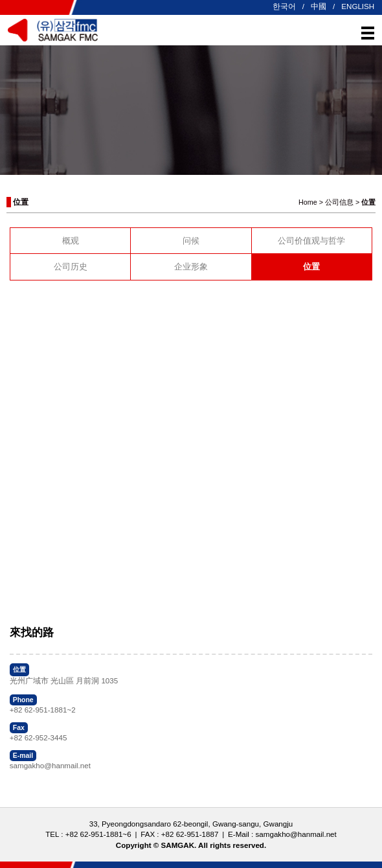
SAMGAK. (179, 845)
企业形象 (191, 267)
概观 (71, 241)
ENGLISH (358, 6)
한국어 (284, 6)
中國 (319, 6)
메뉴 (368, 33)
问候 (191, 241)
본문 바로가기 (0, 0)
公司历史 (71, 267)
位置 (311, 267)
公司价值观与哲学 (311, 241)
